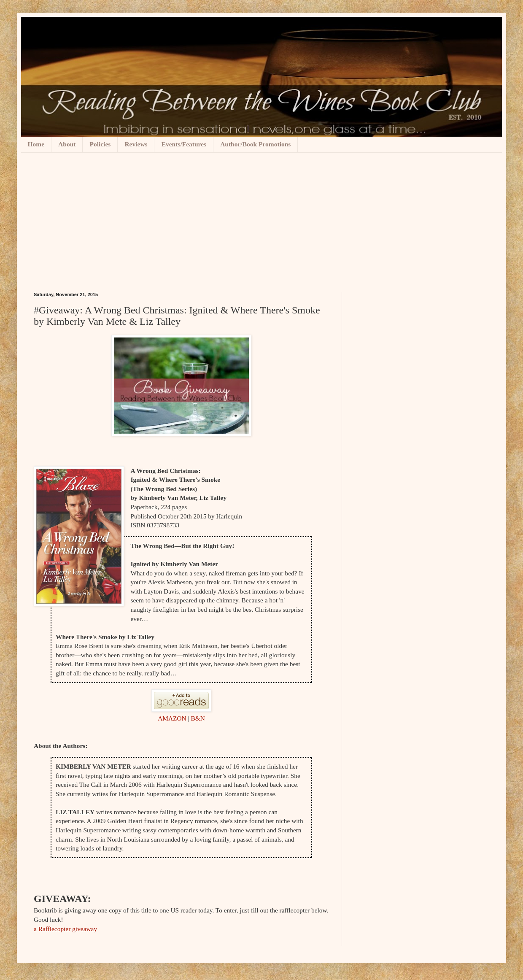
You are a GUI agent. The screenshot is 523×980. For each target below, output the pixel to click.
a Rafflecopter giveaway (65, 929)
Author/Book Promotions (255, 144)
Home (36, 144)
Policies (100, 144)
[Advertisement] (261, 216)
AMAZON (173, 718)
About (67, 144)
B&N (198, 718)
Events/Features (184, 144)
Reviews (136, 144)
